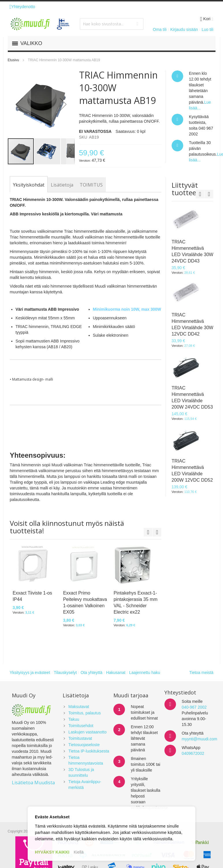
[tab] (29, 185)
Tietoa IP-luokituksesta (89, 751)
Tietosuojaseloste (84, 745)
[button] (19, 104)
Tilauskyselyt (65, 673)
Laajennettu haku (145, 673)
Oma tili (160, 29)
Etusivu (13, 60)
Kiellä (79, 852)
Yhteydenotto (22, 7)
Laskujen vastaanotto (87, 732)
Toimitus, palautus (85, 713)
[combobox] (112, 24)
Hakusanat (116, 673)
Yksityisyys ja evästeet (30, 673)
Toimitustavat (80, 738)
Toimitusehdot (81, 726)
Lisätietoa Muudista (33, 783)
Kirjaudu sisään (184, 29)
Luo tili (207, 29)
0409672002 (193, 753)
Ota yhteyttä (91, 673)
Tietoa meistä (201, 673)
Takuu (74, 719)
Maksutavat (79, 707)
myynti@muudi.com (199, 739)
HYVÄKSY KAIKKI (52, 852)
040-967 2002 (194, 707)
